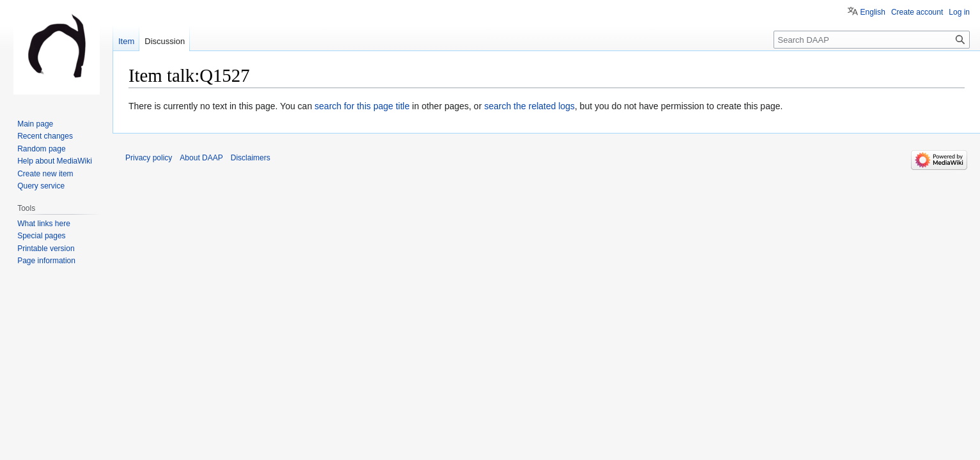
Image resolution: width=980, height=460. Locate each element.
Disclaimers (251, 158)
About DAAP (201, 158)
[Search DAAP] (872, 40)
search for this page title (362, 106)
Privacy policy (149, 158)
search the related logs (529, 106)
